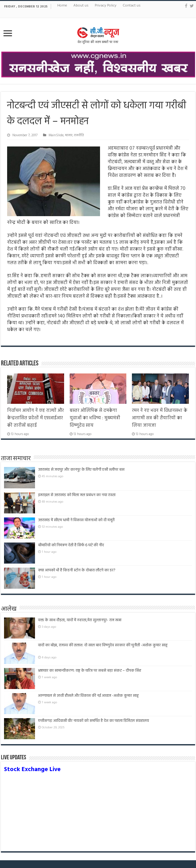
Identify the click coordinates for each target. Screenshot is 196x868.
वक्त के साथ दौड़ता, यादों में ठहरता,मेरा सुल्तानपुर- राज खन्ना (80, 620)
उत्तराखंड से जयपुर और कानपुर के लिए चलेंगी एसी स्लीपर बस (81, 470)
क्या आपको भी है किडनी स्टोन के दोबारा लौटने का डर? (77, 570)
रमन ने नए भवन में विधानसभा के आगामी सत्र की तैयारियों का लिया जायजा (160, 418)
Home (62, 6)
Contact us (132, 6)
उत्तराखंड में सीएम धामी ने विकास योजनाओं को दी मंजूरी (76, 520)
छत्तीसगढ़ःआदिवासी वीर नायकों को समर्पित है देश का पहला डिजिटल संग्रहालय (94, 721)
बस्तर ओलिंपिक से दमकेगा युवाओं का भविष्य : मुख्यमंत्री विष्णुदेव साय (95, 418)
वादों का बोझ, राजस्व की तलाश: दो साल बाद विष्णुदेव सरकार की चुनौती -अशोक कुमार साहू (103, 648)
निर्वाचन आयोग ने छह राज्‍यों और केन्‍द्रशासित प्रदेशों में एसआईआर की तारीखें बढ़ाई (35, 418)
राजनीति (79, 135)
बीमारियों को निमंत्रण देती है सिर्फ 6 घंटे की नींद (71, 545)
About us (81, 6)
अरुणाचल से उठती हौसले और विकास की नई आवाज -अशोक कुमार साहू (88, 696)
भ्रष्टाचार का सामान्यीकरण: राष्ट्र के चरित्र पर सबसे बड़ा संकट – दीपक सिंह (90, 671)
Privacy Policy (106, 6)
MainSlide (56, 135)
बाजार (69, 135)
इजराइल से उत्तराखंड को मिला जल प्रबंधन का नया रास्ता (77, 495)
